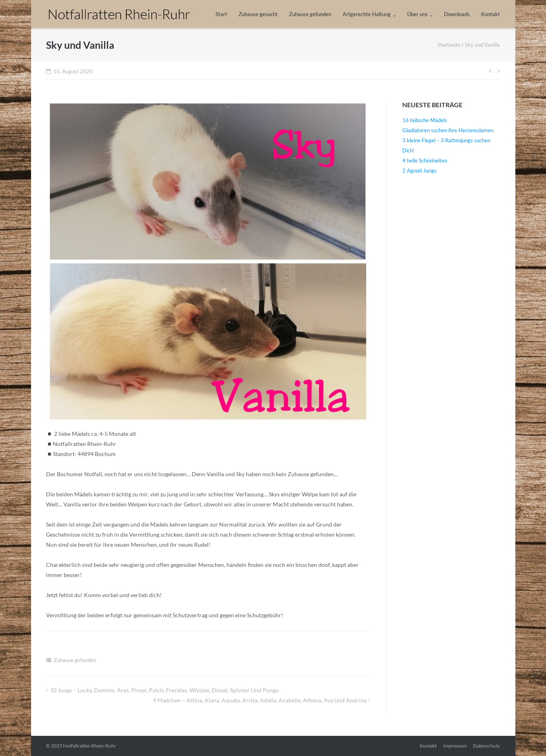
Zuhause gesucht (258, 14)
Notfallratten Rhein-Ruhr (90, 746)
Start (221, 14)
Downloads (457, 14)
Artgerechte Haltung (367, 14)
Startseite (449, 45)
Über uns (417, 14)
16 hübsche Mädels (425, 120)
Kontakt (491, 14)
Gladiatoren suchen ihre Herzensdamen (448, 130)
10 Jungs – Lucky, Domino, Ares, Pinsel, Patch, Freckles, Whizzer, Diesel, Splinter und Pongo (164, 690)
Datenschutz (486, 746)
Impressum (455, 746)
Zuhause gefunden (310, 14)
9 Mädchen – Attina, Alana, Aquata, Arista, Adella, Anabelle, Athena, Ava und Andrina (260, 700)
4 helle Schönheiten (425, 160)
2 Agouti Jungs (419, 171)
